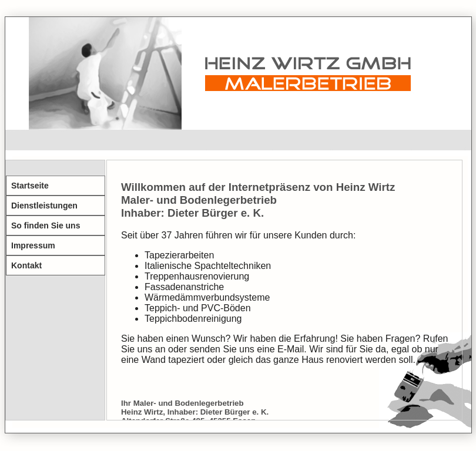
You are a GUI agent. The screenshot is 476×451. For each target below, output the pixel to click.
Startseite (30, 186)
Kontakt (26, 265)
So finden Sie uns (46, 225)
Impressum (33, 245)
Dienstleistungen (44, 206)
